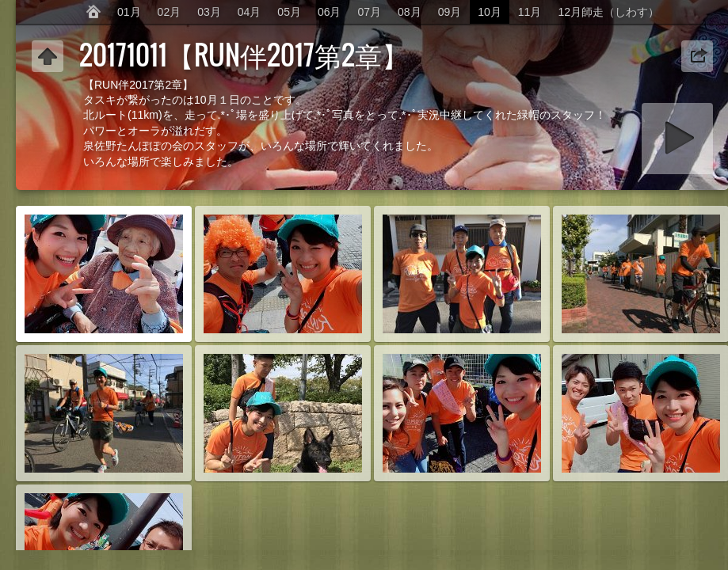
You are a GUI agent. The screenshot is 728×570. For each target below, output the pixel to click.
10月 (490, 12)
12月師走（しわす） (608, 12)
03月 (209, 12)
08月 (410, 12)
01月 (129, 12)
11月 (530, 12)
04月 (250, 12)
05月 (289, 12)
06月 (330, 12)
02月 (170, 12)
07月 (370, 12)
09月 (450, 12)
